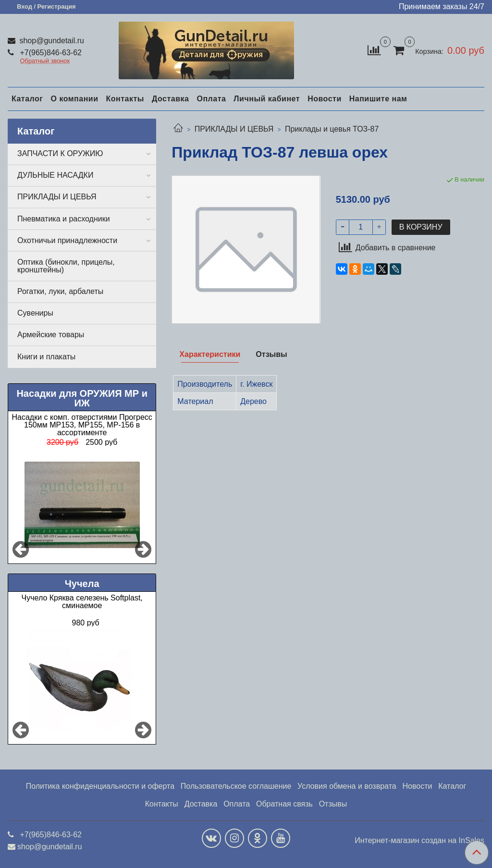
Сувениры (35, 313)
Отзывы (333, 804)
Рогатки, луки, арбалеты (60, 291)
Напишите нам (378, 99)
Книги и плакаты (46, 357)
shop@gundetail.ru (51, 41)
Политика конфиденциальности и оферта (100, 786)
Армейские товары (51, 335)
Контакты (125, 99)
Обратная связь (284, 804)
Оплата (211, 99)
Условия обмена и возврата (347, 786)
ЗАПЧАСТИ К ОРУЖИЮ (60, 153)
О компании (74, 99)
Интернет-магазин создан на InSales (419, 841)
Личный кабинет (267, 99)
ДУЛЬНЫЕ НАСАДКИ (55, 175)
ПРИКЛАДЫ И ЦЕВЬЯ (234, 129)
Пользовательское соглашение (236, 786)
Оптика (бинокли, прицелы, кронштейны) (66, 266)
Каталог (27, 99)
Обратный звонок (45, 61)
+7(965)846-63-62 (50, 53)
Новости (325, 99)
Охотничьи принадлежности (67, 240)
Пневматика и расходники (64, 219)
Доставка (171, 99)
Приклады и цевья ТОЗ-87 (332, 129)
